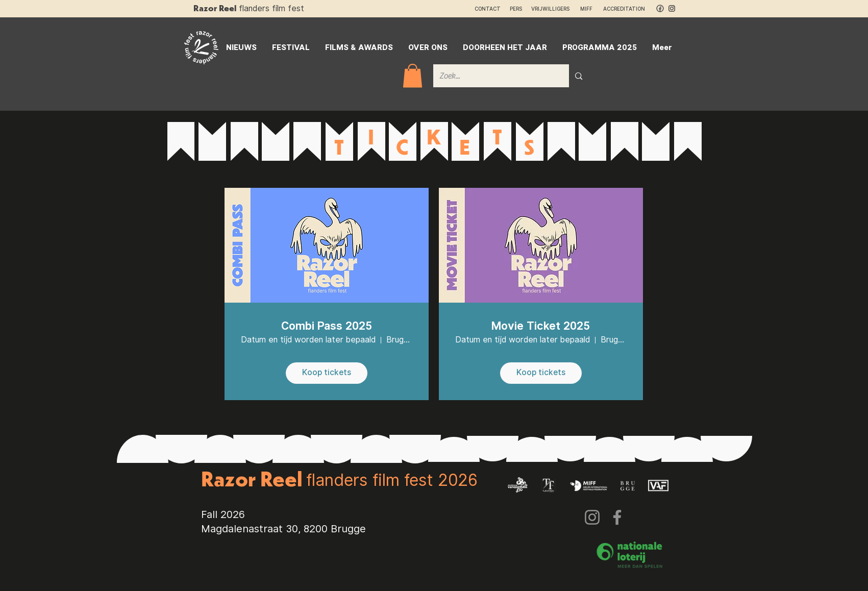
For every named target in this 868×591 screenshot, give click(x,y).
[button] (413, 76)
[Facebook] (617, 517)
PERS (516, 9)
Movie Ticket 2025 (541, 326)
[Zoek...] (494, 76)
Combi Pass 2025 (327, 326)
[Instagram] (592, 517)
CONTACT (488, 9)
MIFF (591, 9)
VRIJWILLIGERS (550, 9)
